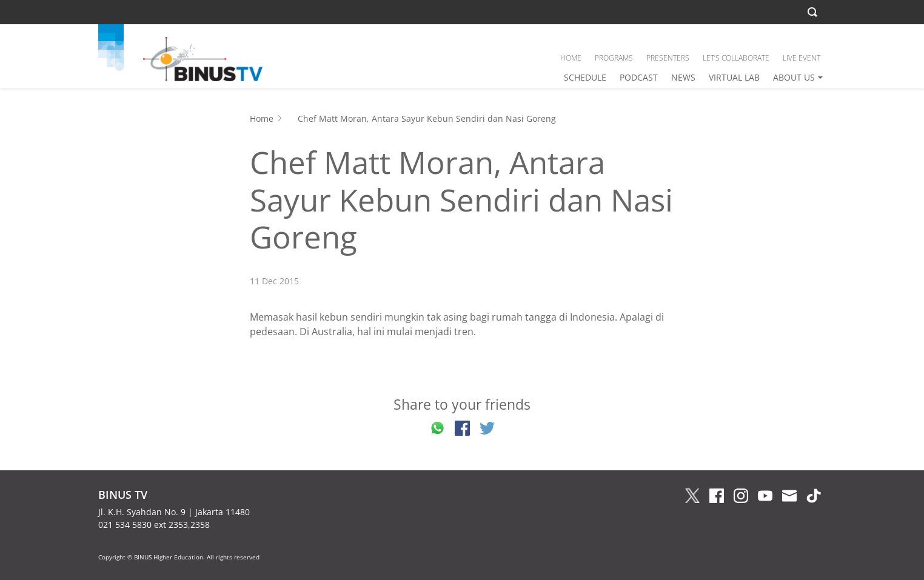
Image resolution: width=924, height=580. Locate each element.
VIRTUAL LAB (734, 77)
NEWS (683, 77)
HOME (571, 58)
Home (262, 118)
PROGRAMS (614, 58)
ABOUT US (794, 77)
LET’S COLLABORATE (736, 58)
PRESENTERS (668, 58)
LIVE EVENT (802, 58)
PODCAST (639, 77)
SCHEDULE (585, 77)
